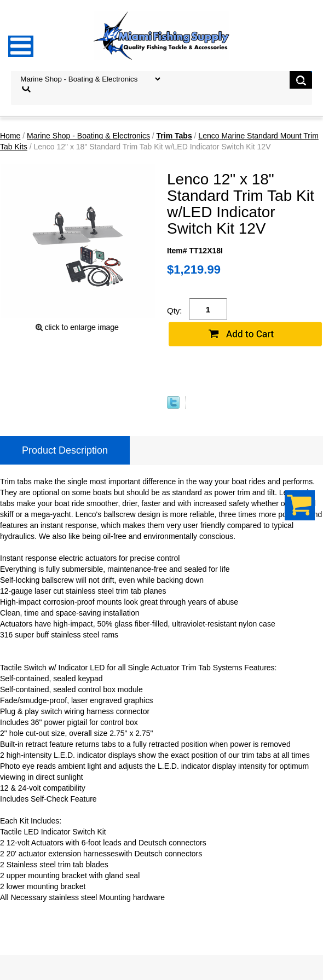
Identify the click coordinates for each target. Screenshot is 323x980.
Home (10, 136)
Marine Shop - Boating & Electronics (88, 136)
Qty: (175, 311)
